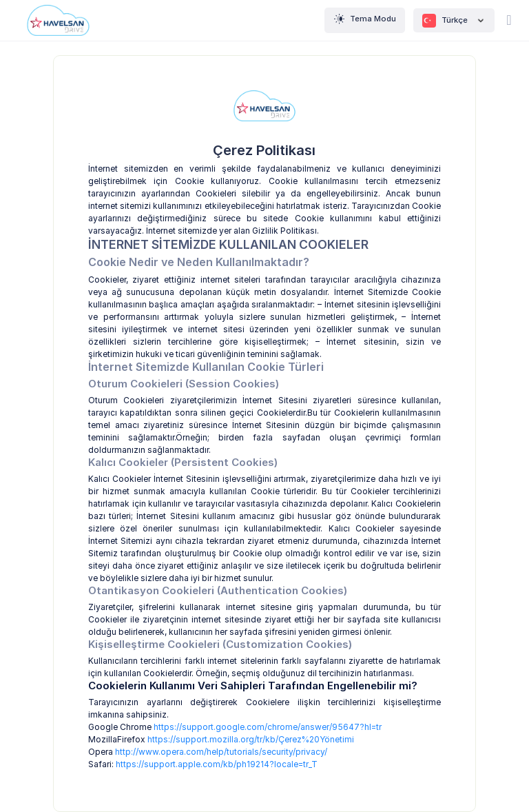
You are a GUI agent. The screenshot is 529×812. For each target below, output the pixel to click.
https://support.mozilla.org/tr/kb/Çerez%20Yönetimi (251, 739)
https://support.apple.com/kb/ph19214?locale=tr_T (217, 764)
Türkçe (454, 21)
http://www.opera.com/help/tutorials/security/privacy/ (221, 752)
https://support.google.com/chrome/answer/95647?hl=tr (268, 727)
